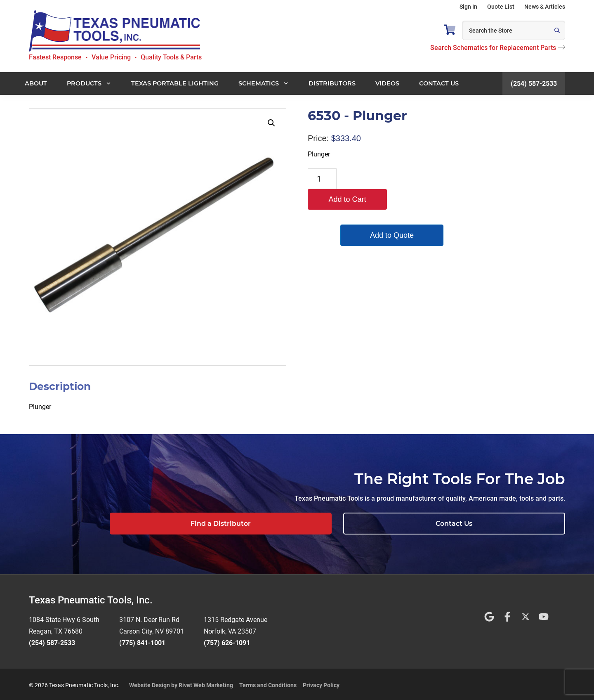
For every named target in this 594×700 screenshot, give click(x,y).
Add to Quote (379, 215)
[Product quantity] (322, 179)
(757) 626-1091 (227, 641)
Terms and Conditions (268, 683)
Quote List (501, 7)
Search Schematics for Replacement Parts (498, 48)
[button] (271, 123)
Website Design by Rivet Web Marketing (181, 683)
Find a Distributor (399, 524)
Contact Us (514, 524)
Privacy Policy (321, 683)
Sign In (468, 7)
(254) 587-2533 (534, 84)
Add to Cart (379, 179)
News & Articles (545, 7)
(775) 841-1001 (142, 641)
